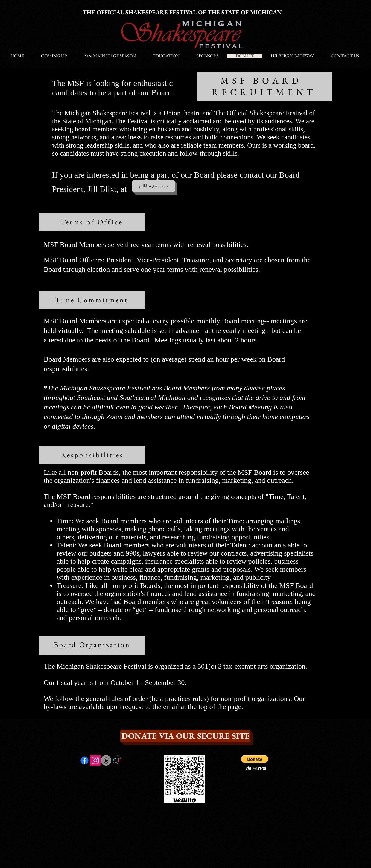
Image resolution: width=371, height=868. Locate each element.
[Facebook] (85, 760)
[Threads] (106, 760)
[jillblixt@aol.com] (153, 186)
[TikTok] (117, 760)
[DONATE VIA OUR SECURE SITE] (185, 736)
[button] (255, 759)
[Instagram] (95, 760)
